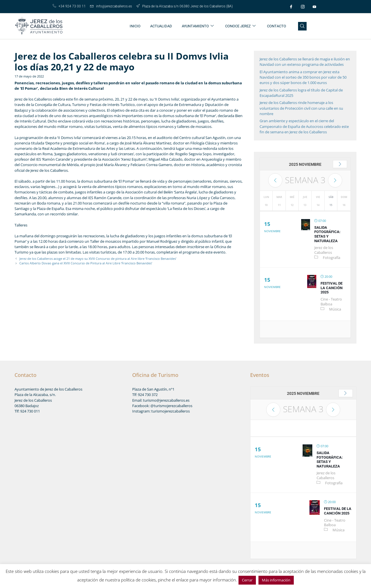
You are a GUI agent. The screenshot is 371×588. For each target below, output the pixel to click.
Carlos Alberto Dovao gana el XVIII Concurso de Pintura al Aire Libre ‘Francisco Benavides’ (86, 263)
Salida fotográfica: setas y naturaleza (327, 234)
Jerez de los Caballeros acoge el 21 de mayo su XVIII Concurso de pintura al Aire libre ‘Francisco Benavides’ (98, 259)
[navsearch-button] (302, 26)
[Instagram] (303, 7)
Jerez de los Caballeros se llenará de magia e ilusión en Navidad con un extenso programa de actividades (305, 62)
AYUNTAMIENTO (198, 26)
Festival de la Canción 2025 (332, 288)
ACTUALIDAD (161, 26)
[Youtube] (315, 7)
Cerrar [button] (247, 580)
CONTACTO (277, 26)
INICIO (135, 26)
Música (335, 309)
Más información (276, 580)
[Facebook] (291, 7)
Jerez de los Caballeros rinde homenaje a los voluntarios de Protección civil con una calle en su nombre (301, 108)
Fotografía (332, 258)
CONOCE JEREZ (240, 26)
